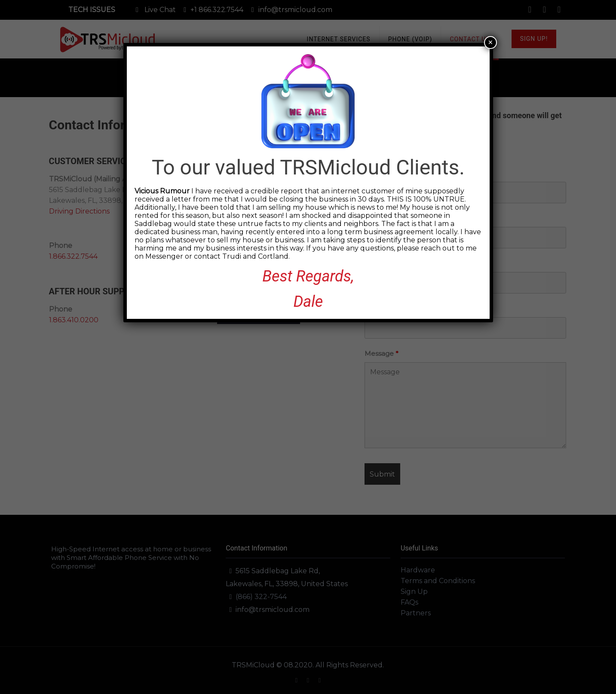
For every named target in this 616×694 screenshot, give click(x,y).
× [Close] (490, 42)
